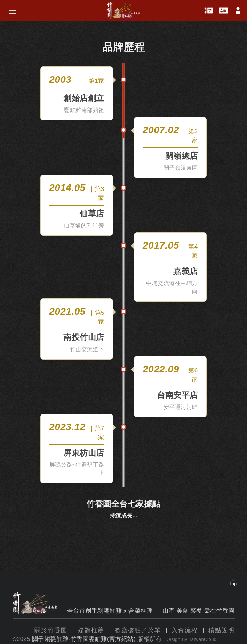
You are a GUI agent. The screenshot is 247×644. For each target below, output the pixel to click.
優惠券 (209, 11)
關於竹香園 (51, 630)
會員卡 (223, 11)
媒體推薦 (91, 630)
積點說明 (222, 630)
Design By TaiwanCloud (191, 639)
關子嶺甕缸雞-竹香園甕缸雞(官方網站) (84, 639)
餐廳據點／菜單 (138, 630)
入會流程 (185, 630)
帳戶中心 (238, 10)
